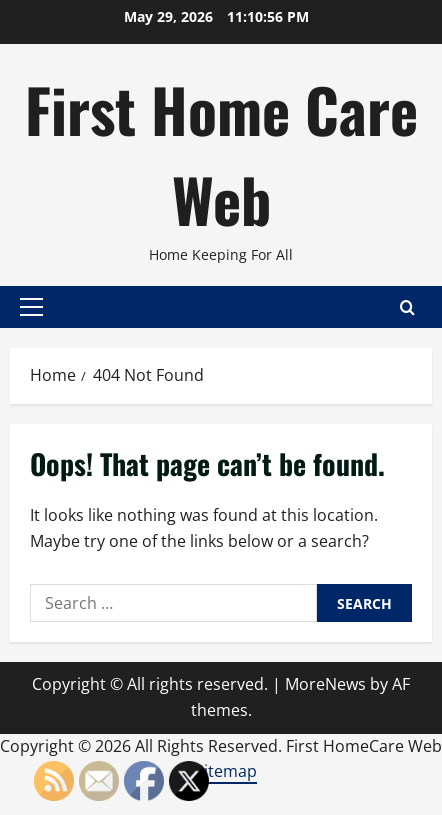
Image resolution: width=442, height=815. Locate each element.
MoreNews (325, 684)
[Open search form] (407, 307)
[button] (31, 307)
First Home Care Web (221, 153)
